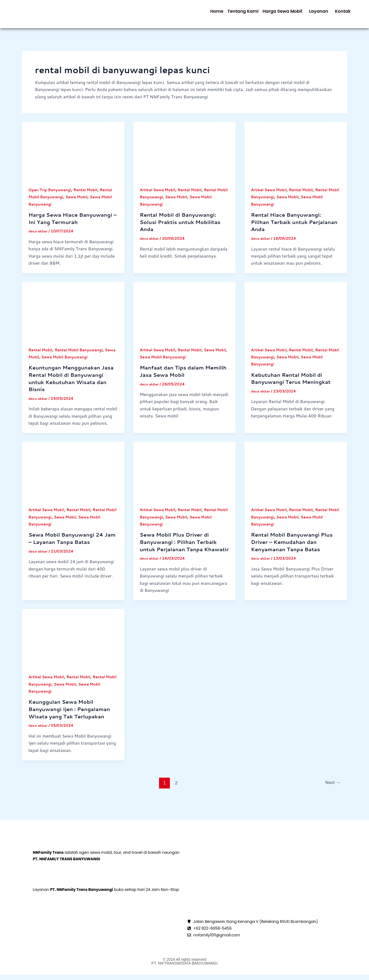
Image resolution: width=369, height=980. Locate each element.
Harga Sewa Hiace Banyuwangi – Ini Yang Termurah (73, 224)
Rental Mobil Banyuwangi (81, 356)
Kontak (340, 14)
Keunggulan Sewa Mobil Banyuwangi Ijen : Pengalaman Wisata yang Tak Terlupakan (71, 722)
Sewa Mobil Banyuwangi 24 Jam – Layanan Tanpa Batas (68, 544)
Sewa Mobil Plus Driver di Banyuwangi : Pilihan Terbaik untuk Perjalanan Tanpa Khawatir (180, 551)
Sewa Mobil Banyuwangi (78, 363)
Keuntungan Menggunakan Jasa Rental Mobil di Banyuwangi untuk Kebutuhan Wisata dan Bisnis (71, 384)
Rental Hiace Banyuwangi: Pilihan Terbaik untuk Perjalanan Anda (288, 228)
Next (332, 796)
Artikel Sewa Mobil (159, 195)
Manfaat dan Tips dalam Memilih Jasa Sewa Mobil (175, 377)
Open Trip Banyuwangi (51, 195)
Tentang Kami (223, 14)
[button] (270, 14)
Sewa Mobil (79, 203)
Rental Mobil (88, 195)
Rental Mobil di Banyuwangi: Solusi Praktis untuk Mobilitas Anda (182, 228)
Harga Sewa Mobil (268, 14)
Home (191, 14)
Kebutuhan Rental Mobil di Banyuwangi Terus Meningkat (293, 385)
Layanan (310, 14)
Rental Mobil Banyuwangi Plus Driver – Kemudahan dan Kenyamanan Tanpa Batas (294, 548)
